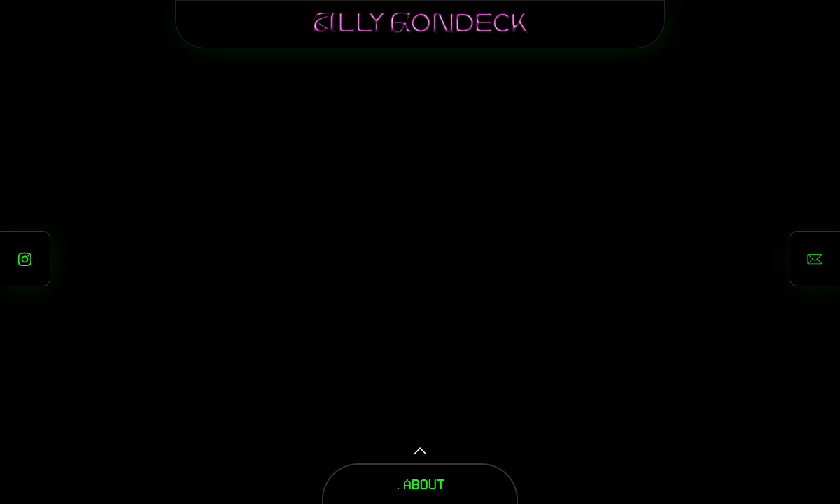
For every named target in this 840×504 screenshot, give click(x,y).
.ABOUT (420, 484)
